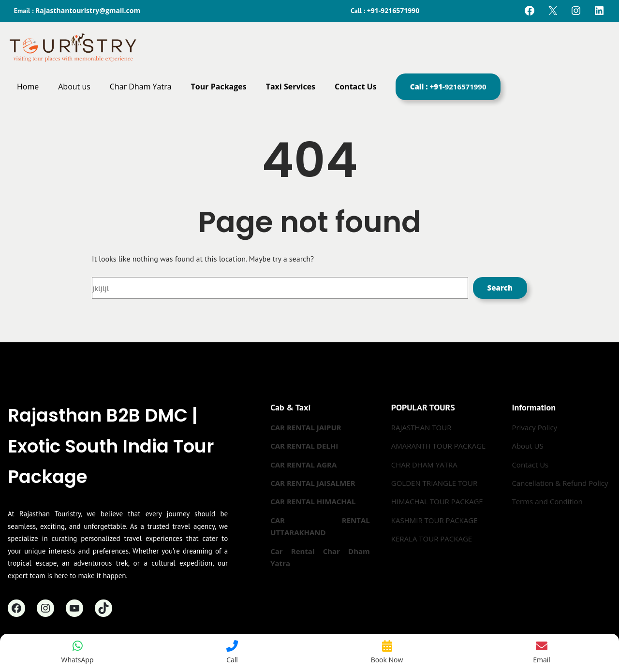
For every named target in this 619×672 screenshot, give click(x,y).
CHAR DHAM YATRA (424, 465)
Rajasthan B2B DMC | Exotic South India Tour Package (111, 446)
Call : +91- (448, 87)
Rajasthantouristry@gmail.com (88, 10)
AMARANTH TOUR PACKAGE (439, 446)
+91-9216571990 (393, 10)
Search (500, 288)
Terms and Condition (547, 501)
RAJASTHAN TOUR (421, 427)
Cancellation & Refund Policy (560, 483)
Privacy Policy (534, 427)
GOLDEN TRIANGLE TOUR (434, 483)
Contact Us (530, 465)
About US (527, 446)
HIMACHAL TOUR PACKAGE (437, 501)
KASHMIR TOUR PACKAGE (435, 520)
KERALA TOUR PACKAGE (432, 539)
